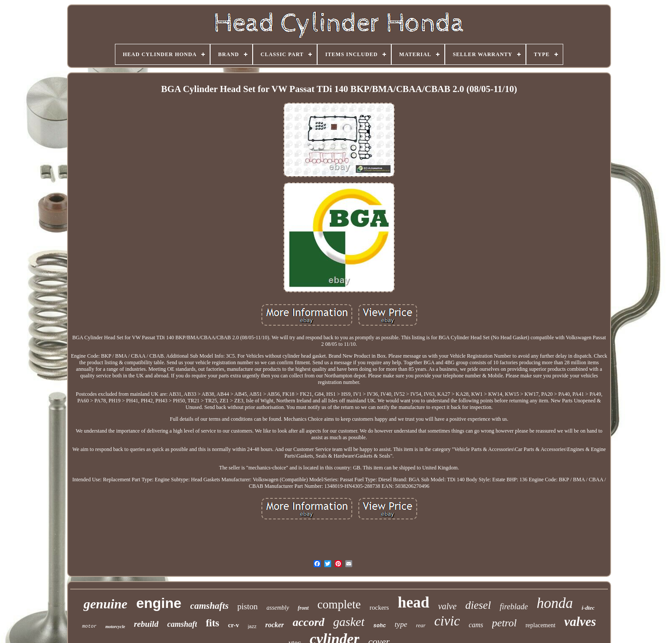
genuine (105, 604)
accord (308, 622)
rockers (379, 607)
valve (447, 606)
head (414, 602)
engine (159, 603)
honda (555, 603)
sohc (380, 626)
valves (580, 622)
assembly (278, 608)
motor (89, 626)
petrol (504, 623)
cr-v (234, 625)
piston (247, 606)
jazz (252, 626)
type (401, 624)
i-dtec (588, 608)
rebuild (146, 624)
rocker (275, 625)
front (303, 608)
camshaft (182, 624)
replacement (540, 625)
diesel (478, 605)
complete (339, 604)
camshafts (210, 606)
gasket (349, 622)
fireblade (514, 607)
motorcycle (115, 627)
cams (476, 625)
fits (213, 623)
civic (447, 621)
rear (421, 625)
